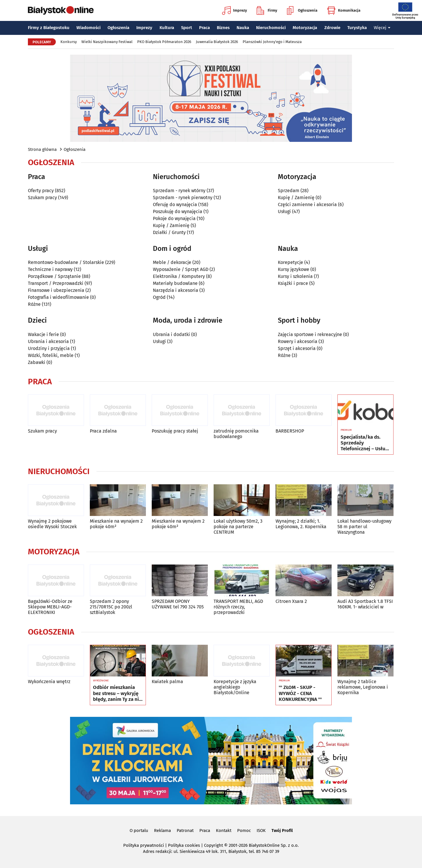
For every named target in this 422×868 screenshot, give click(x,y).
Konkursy (69, 42)
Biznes (223, 28)
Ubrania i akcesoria (48, 341)
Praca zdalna (103, 431)
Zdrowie (332, 28)
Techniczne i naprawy (50, 269)
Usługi (284, 211)
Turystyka (357, 28)
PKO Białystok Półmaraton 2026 (164, 42)
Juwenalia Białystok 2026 (217, 42)
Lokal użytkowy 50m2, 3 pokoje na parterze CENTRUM (238, 527)
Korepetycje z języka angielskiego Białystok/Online (235, 687)
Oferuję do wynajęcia (175, 205)
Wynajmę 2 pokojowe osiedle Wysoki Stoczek (52, 524)
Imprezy (235, 10)
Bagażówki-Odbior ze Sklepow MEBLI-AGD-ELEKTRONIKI (50, 607)
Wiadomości (88, 28)
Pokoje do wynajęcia (174, 218)
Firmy (267, 10)
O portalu (139, 831)
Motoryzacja (305, 28)
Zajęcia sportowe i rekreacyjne (310, 334)
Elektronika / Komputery (179, 276)
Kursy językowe (294, 269)
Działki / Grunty (169, 232)
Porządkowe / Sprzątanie (54, 276)
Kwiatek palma (167, 682)
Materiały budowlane (175, 283)
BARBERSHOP (290, 431)
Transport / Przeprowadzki (56, 283)
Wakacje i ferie (43, 334)
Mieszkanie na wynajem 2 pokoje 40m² (116, 524)
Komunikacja (344, 10)
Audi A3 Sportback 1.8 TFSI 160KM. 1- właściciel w (365, 604)
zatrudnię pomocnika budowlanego (236, 434)
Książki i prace (293, 283)
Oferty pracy (41, 191)
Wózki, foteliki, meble (51, 355)
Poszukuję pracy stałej (175, 431)
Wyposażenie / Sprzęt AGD (181, 269)
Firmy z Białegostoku (49, 28)
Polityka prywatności (144, 845)
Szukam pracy (42, 198)
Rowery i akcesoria (298, 341)
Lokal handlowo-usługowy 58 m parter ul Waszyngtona (364, 527)
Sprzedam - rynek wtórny (179, 191)
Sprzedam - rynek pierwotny (183, 198)
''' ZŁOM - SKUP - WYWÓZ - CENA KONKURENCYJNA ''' (300, 693)
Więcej (382, 28)
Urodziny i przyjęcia (49, 348)
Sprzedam (289, 191)
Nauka (243, 28)
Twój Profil (282, 831)
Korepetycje (290, 262)
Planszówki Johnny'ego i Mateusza (272, 42)
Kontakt (224, 831)
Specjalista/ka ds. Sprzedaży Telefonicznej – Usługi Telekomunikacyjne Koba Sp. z (365, 443)
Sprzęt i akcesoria (297, 348)
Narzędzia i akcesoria (176, 290)
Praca (204, 28)
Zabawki (37, 362)
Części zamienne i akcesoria (307, 205)
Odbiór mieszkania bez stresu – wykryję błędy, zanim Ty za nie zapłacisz (117, 693)
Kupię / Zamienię (171, 225)
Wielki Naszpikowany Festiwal (107, 42)
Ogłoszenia (302, 10)
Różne (34, 304)
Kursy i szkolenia (295, 276)
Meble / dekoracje (172, 262)
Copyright (213, 845)
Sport (187, 28)
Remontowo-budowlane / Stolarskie (66, 262)
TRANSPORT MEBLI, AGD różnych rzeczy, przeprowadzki (238, 607)
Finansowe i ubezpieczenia (56, 290)
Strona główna (42, 149)
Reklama (162, 831)
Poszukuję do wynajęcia (178, 211)
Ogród (159, 297)
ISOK (261, 831)
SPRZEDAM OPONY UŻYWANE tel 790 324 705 (178, 604)
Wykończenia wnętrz (49, 682)
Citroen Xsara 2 (291, 601)
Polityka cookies (184, 845)
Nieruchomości (271, 28)
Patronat (185, 831)
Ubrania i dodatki (171, 334)
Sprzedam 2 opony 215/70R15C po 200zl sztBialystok (111, 607)
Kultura (167, 28)
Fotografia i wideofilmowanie (58, 297)
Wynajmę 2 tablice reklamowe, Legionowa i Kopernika (363, 687)
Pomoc (244, 831)
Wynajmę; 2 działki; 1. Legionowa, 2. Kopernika (301, 524)
